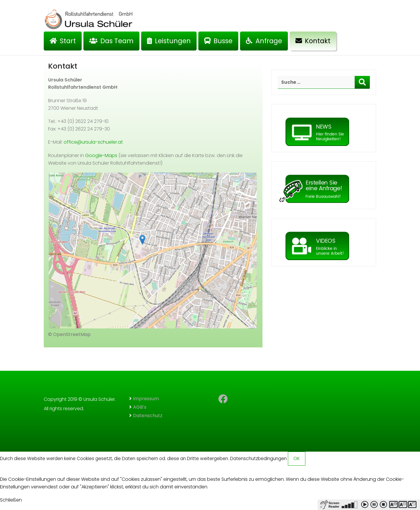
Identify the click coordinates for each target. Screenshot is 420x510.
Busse (218, 41)
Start (63, 41)
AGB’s (140, 407)
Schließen (11, 500)
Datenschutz (148, 416)
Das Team (111, 41)
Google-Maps (101, 155)
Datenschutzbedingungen (258, 458)
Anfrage (264, 41)
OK (297, 458)
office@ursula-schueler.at (93, 142)
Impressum (146, 399)
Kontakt (313, 41)
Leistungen (169, 41)
